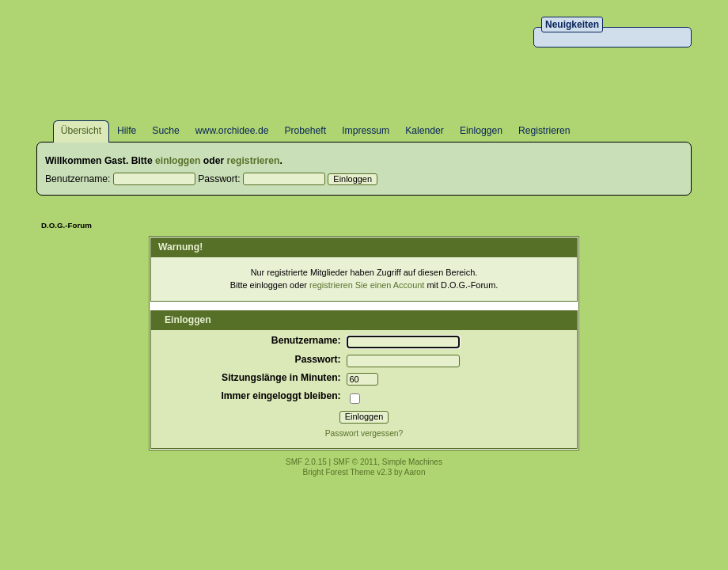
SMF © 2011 (355, 462)
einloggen (178, 161)
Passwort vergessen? (364, 433)
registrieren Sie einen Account (367, 285)
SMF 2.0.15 (306, 462)
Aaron (415, 472)
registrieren (254, 161)
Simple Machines (412, 462)
